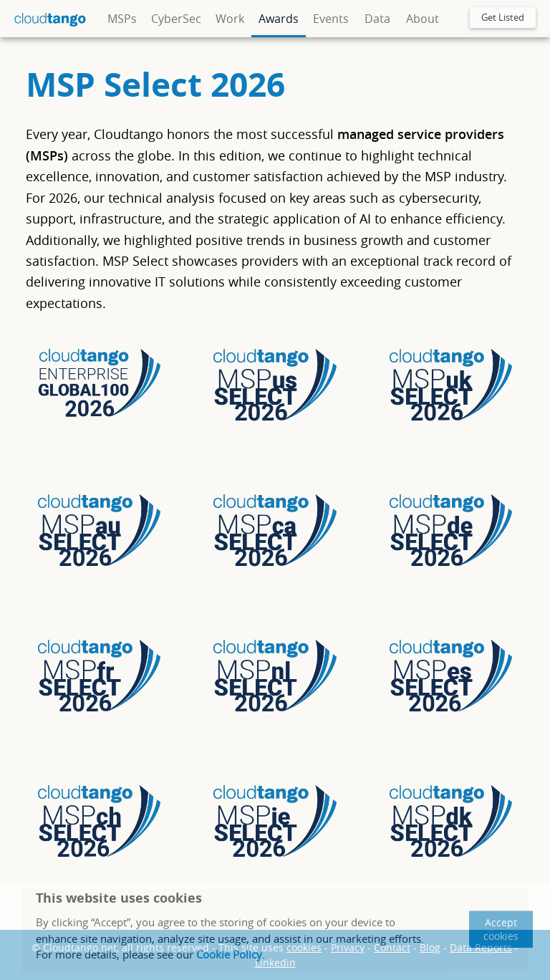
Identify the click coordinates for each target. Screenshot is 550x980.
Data (377, 19)
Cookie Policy (229, 954)
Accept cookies (501, 929)
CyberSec (176, 19)
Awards (279, 19)
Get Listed (503, 17)
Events (331, 19)
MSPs (122, 19)
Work (230, 19)
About (423, 19)
